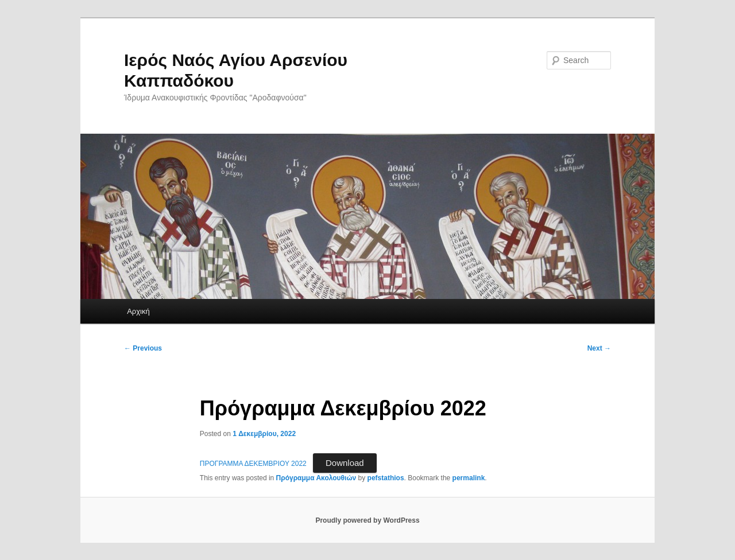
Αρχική (138, 311)
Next (599, 348)
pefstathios (386, 478)
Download (345, 463)
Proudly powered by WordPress (367, 520)
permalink (469, 478)
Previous (143, 348)
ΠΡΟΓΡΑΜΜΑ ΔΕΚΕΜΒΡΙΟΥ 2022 (253, 464)
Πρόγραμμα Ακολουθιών (316, 478)
